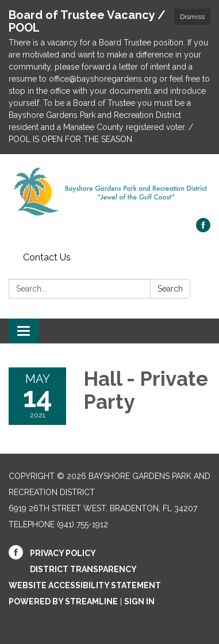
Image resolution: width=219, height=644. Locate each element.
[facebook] (203, 229)
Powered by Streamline (63, 601)
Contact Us (47, 257)
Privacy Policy (63, 553)
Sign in (139, 601)
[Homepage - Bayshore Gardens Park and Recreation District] (109, 192)
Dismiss (192, 17)
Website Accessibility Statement (85, 585)
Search (170, 289)
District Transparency (83, 569)
